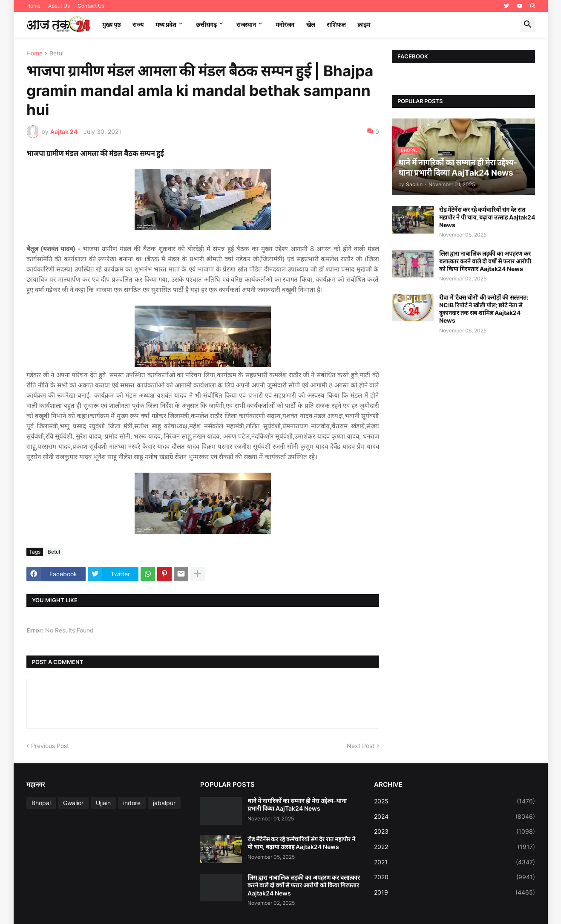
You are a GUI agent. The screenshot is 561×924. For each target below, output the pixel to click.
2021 (455, 862)
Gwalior (73, 803)
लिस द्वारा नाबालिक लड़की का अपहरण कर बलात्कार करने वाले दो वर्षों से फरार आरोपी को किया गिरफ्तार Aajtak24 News (485, 261)
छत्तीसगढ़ (206, 25)
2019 (455, 892)
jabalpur (164, 803)
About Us (59, 6)
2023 (455, 832)
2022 (455, 847)
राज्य (138, 25)
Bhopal (41, 803)
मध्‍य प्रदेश (166, 25)
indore (132, 803)
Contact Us (91, 6)
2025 (455, 801)
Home (33, 6)
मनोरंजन (285, 25)
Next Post (361, 746)
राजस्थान (246, 25)
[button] (528, 25)
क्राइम (364, 25)
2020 (455, 877)
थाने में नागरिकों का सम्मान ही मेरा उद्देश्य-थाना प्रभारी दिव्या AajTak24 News (297, 804)
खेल (311, 25)
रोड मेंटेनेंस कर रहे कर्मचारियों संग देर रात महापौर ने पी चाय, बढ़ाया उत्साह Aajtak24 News (487, 217)
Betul (56, 53)
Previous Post (50, 746)
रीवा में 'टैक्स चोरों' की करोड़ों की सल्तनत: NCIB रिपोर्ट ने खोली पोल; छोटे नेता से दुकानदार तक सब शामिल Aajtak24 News (484, 309)
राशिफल (336, 25)
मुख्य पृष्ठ (111, 25)
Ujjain (103, 803)
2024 (455, 817)
